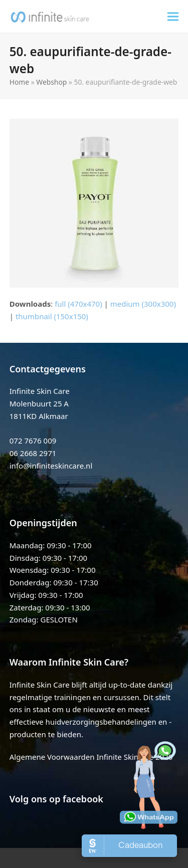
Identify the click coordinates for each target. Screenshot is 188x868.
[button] (173, 16)
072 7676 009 (33, 441)
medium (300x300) (143, 304)
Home (19, 82)
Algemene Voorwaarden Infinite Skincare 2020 (91, 757)
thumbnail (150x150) (52, 316)
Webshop (51, 82)
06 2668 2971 (33, 453)
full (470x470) (78, 304)
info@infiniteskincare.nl (51, 466)
